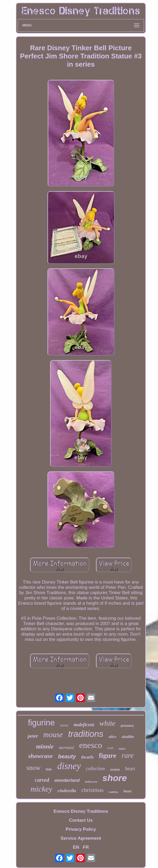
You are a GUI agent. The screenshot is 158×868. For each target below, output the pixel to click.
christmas (92, 790)
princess (127, 726)
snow (34, 768)
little (49, 769)
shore (115, 778)
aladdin (128, 737)
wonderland (67, 780)
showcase (40, 756)
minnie (45, 747)
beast (127, 791)
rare (128, 755)
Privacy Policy (81, 829)
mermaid (66, 748)
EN (76, 847)
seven (64, 725)
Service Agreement (81, 838)
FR (86, 847)
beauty (67, 756)
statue (122, 748)
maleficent (84, 725)
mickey (41, 789)
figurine (41, 723)
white (107, 723)
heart (130, 768)
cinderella (67, 791)
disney (69, 766)
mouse (53, 734)
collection (95, 769)
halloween (91, 782)
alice (112, 737)
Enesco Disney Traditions (81, 811)
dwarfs (87, 757)
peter (33, 736)
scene (115, 770)
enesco (91, 745)
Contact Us (81, 820)
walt (110, 748)
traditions (86, 734)
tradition (114, 792)
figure (108, 756)
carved (42, 780)
